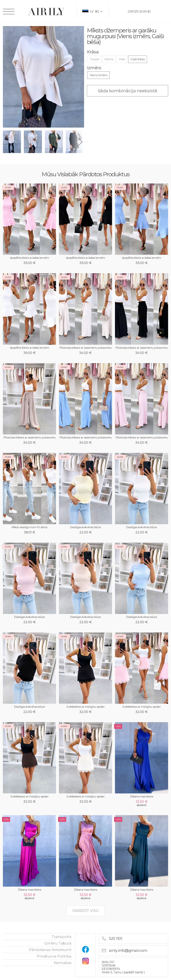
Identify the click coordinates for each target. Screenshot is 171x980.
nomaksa (63, 963)
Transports (61, 937)
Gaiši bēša (138, 59)
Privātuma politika (54, 956)
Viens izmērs (99, 75)
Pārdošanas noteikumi (50, 950)
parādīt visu (85, 911)
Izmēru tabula (58, 943)
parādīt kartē (134, 972)
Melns (109, 59)
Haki (122, 59)
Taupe (94, 59)
